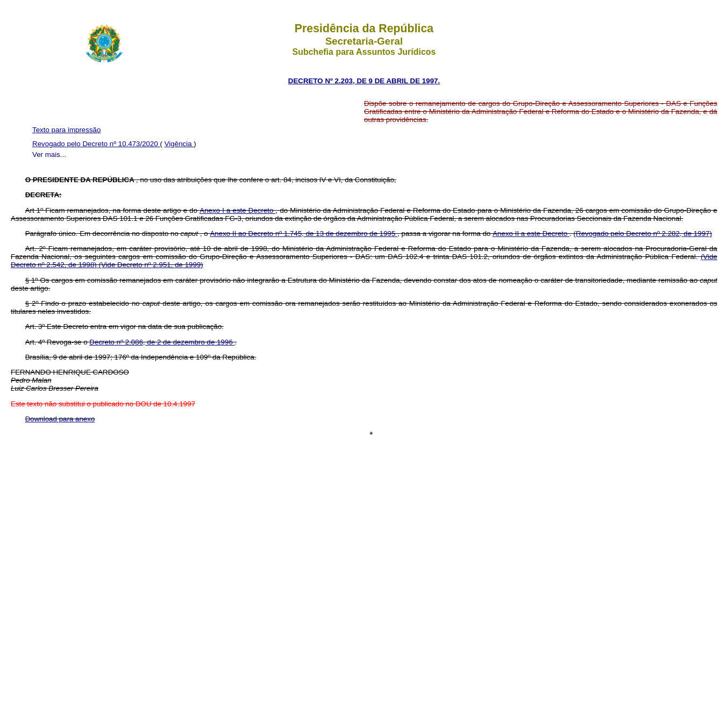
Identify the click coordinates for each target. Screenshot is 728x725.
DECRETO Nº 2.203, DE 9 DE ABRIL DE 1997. (364, 81)
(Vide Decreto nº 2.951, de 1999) (151, 265)
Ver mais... (49, 155)
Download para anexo (60, 419)
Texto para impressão (66, 130)
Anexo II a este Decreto (531, 234)
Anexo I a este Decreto (237, 210)
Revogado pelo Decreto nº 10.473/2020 (96, 144)
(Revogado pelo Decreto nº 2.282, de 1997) (643, 234)
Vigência (179, 144)
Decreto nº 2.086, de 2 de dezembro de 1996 (162, 342)
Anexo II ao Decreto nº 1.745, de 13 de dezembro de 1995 (304, 234)
